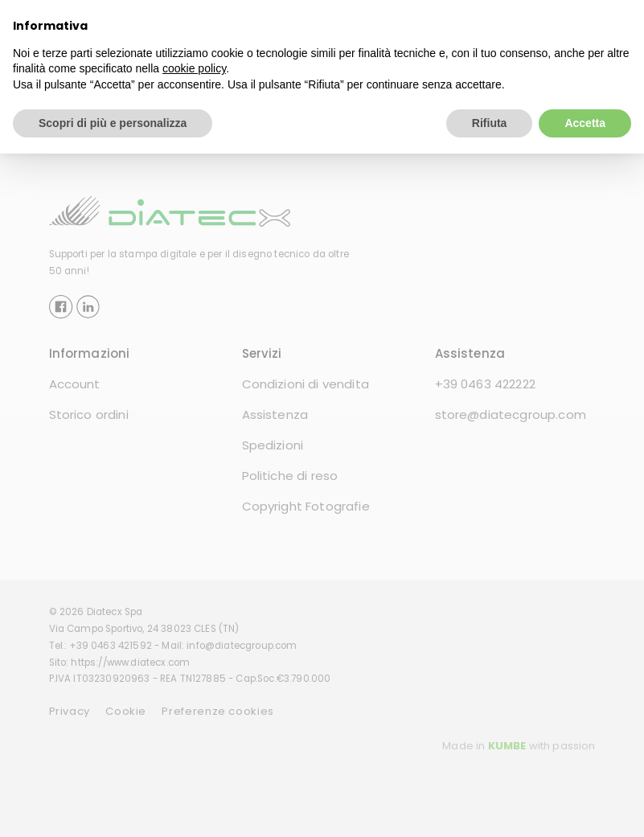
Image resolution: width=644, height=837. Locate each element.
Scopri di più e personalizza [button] (113, 123)
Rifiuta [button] (490, 123)
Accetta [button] (585, 123)
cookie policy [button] (194, 68)
